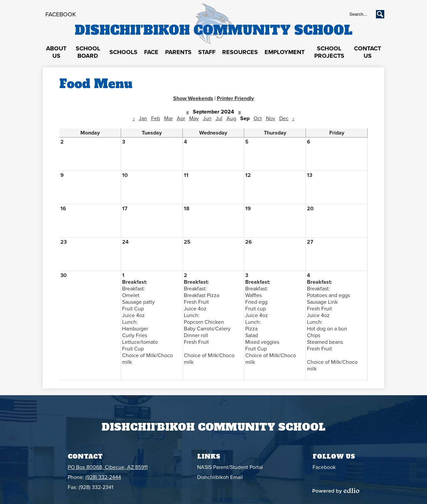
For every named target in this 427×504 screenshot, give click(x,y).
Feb (156, 118)
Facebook (61, 14)
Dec (284, 118)
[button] (56, 52)
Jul (219, 118)
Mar (168, 118)
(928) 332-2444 (103, 477)
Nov (271, 118)
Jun (207, 118)
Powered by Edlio (336, 491)
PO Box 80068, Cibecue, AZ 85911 (108, 467)
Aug (231, 118)
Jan (143, 118)
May (194, 118)
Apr (181, 118)
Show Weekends (193, 98)
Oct (258, 118)
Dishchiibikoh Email (220, 477)
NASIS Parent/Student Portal (230, 467)
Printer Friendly (235, 98)
